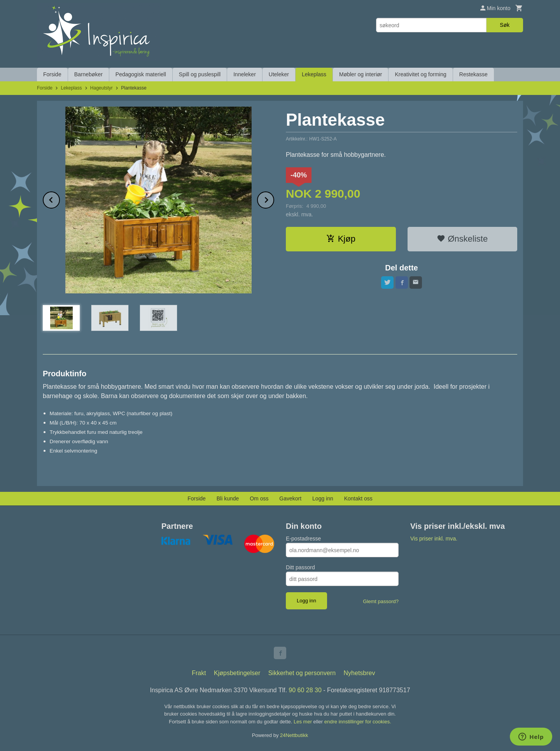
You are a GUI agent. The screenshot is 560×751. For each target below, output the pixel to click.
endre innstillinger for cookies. (358, 722)
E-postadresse (303, 539)
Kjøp (341, 239)
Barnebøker (88, 74)
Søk (505, 25)
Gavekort (290, 498)
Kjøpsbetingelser (237, 673)
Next (274, 199)
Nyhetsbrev (360, 673)
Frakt (199, 673)
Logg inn (323, 498)
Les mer (304, 722)
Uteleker (279, 74)
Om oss (259, 498)
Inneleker (245, 74)
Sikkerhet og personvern (302, 673)
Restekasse (473, 74)
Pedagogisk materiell (141, 74)
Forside (52, 74)
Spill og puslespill (200, 74)
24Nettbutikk (294, 735)
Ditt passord (300, 567)
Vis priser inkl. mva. (434, 539)
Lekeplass (314, 74)
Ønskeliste (462, 239)
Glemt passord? (381, 601)
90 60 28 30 (305, 690)
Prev (59, 199)
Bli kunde (228, 498)
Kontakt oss (358, 498)
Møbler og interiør (360, 74)
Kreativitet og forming (420, 74)
